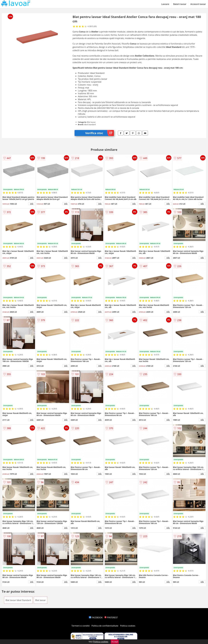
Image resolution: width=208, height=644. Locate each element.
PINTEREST (111, 618)
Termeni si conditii (81, 626)
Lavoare (165, 4)
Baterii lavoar (180, 4)
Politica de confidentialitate (105, 626)
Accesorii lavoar (198, 4)
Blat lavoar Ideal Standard (18, 600)
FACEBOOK (96, 618)
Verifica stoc (99, 133)
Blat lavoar (41, 600)
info (32, 204)
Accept (115, 642)
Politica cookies (128, 626)
